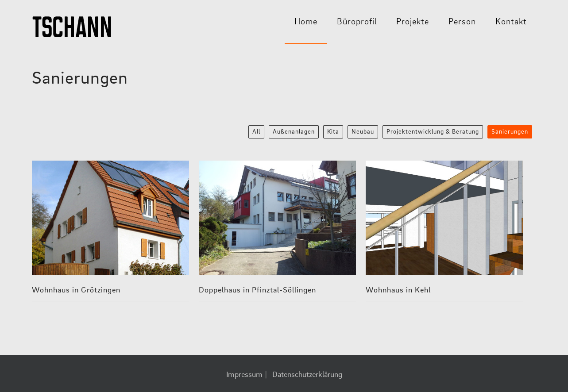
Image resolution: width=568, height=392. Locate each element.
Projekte (413, 22)
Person (462, 22)
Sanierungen (510, 132)
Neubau (363, 132)
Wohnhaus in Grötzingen (76, 290)
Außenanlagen (294, 132)
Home (306, 22)
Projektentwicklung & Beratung (433, 132)
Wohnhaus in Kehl (398, 290)
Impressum (244, 375)
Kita (333, 132)
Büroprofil (357, 22)
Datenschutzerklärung (307, 375)
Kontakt (511, 22)
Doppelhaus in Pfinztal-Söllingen (257, 290)
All (256, 132)
